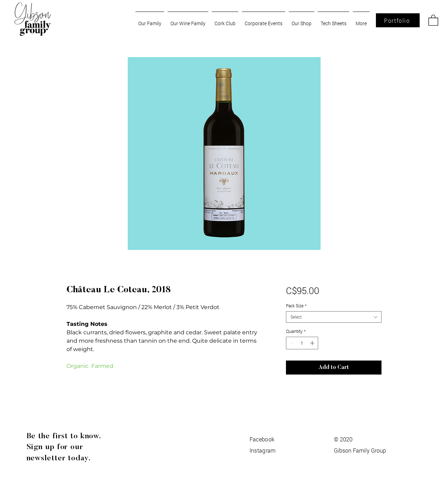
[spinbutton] (302, 343)
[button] (433, 20)
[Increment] (313, 343)
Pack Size (296, 306)
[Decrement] (291, 343)
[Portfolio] (398, 20)
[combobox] (334, 317)
